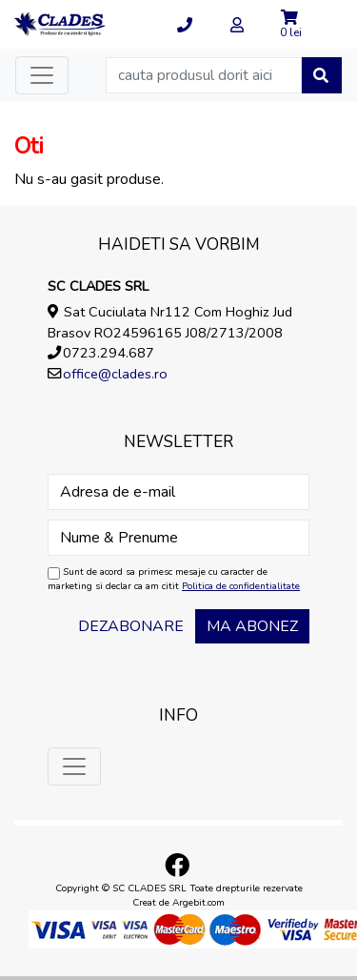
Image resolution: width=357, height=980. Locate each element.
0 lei (291, 32)
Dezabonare (131, 626)
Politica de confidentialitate (241, 586)
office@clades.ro (115, 374)
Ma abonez (252, 626)
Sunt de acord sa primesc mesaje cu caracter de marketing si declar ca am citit (174, 579)
